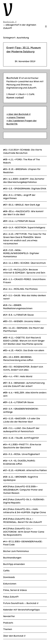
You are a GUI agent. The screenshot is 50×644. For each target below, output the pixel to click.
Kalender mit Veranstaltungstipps (21, 610)
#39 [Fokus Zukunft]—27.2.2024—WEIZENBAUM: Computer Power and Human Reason (23, 490)
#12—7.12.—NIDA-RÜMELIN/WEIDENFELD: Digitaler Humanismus (21, 253)
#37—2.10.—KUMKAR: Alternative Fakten (25, 470)
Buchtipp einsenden (14, 564)
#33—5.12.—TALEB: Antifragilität (21, 438)
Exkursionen (10, 584)
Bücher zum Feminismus (16, 551)
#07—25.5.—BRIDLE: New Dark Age (22, 205)
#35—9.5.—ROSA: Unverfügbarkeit (22, 454)
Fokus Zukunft (11, 597)
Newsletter (9, 616)
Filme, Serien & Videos (15, 590)
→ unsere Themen (16, 117)
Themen (8, 629)
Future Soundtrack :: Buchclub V (21, 603)
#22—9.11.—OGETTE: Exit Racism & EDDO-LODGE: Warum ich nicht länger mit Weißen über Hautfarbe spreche (24, 341)
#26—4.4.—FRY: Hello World (18, 376)
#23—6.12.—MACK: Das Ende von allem (24, 350)
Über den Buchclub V (14, 636)
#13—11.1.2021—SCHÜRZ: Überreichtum (24, 263)
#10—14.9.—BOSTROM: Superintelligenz (24, 228)
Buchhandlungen (12, 558)
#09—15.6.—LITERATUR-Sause (19, 221)
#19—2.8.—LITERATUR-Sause (18, 315)
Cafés (6, 571)
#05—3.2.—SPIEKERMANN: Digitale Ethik (25, 189)
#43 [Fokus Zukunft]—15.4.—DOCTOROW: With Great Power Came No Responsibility (24, 532)
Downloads (9, 577)
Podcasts (8, 623)
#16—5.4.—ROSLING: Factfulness (20, 289)
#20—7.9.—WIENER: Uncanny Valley (22, 321)
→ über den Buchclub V (18, 114)
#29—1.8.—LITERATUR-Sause (18, 402)
